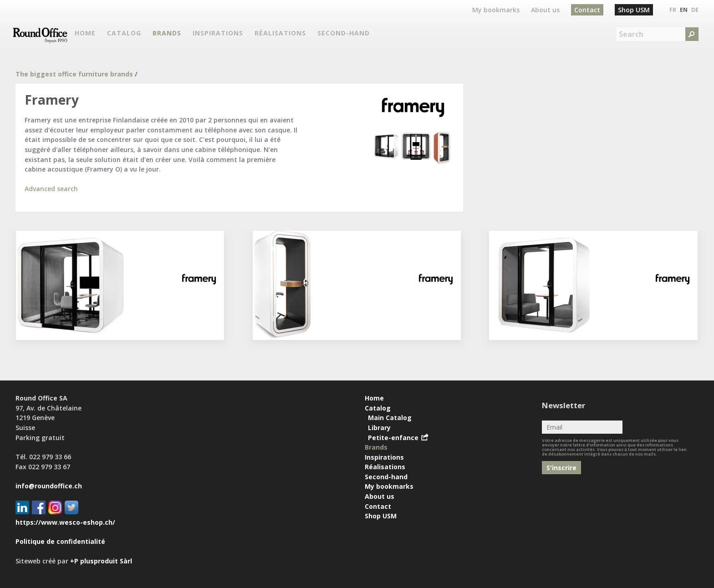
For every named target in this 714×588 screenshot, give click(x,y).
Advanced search (51, 189)
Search (631, 34)
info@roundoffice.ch (49, 486)
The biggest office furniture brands (74, 74)
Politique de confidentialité (60, 541)
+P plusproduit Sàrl (101, 561)
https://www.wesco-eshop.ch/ (65, 522)
